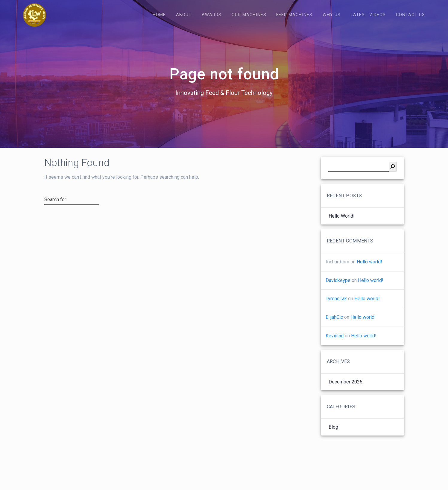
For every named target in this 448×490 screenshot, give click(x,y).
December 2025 (346, 391)
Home (159, 15)
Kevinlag (335, 345)
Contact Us (410, 15)
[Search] (393, 176)
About (184, 15)
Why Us (332, 15)
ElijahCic (334, 326)
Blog (333, 436)
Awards (212, 15)
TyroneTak (336, 308)
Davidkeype (338, 290)
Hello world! (342, 225)
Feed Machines (294, 15)
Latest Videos (368, 15)
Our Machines (249, 15)
